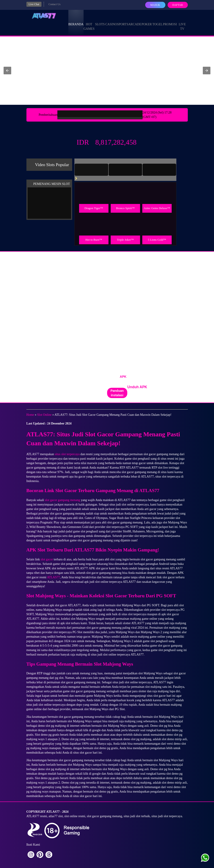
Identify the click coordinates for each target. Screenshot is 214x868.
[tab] (91, 170)
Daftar (178, 5)
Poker (147, 20)
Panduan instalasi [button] (117, 393)
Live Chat (34, 4)
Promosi (170, 20)
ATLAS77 (54, 577)
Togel (158, 20)
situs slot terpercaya (67, 454)
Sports (123, 20)
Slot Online (44, 415)
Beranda (76, 20)
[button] (7, 71)
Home (30, 415)
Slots (100, 20)
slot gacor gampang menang (62, 500)
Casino (111, 20)
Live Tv (182, 22)
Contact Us (54, 4)
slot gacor (47, 559)
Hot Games (89, 22)
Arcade (135, 20)
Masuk (155, 5)
